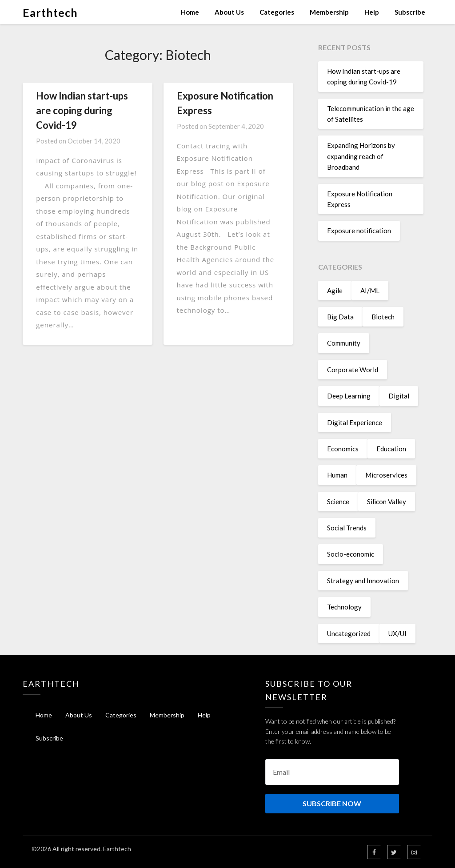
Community (344, 343)
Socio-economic (351, 554)
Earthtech (50, 12)
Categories (277, 12)
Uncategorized (349, 633)
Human (337, 475)
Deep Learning (349, 396)
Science (338, 502)
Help (372, 12)
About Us (229, 12)
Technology (344, 607)
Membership (329, 12)
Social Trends (347, 528)
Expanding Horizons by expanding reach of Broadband (361, 156)
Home (190, 12)
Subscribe (410, 12)
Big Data (340, 317)
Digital (399, 396)
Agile (335, 291)
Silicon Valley (387, 502)
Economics (343, 449)
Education (391, 449)
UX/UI (397, 633)
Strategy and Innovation (363, 581)
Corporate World (353, 370)
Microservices (386, 475)
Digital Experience (355, 422)
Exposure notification (359, 231)
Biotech (383, 317)
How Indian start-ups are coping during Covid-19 (82, 110)
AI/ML (370, 291)
